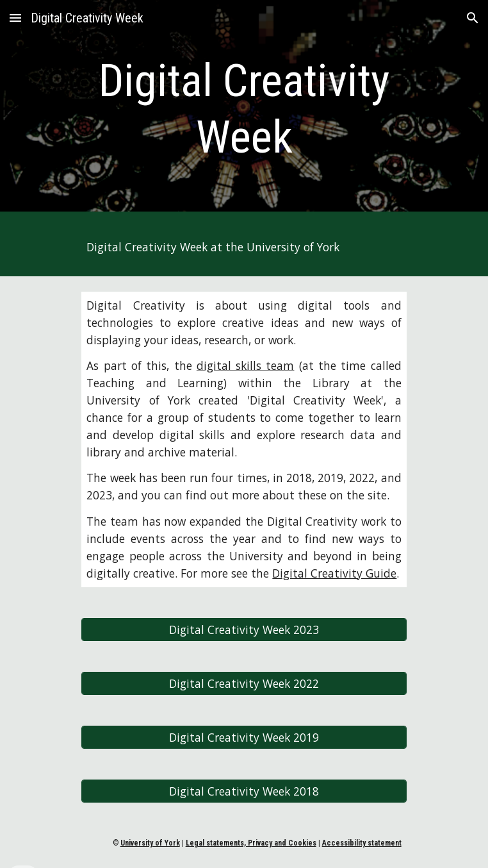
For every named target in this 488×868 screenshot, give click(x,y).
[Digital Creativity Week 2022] (244, 683)
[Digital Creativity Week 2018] (244, 791)
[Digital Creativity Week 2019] (244, 737)
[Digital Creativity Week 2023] (244, 629)
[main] (244, 109)
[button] (15, 18)
